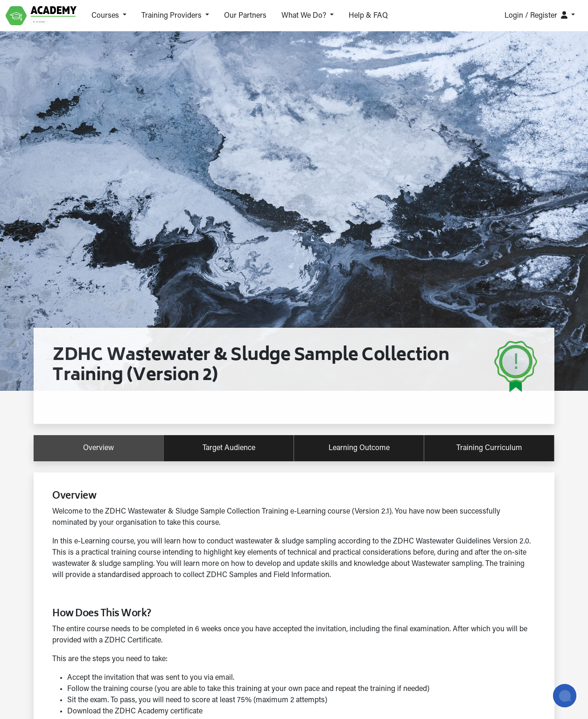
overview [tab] (98, 448)
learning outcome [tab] (359, 448)
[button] (109, 16)
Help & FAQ (368, 16)
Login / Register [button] (537, 15)
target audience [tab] (229, 448)
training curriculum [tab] (489, 448)
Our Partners (245, 16)
